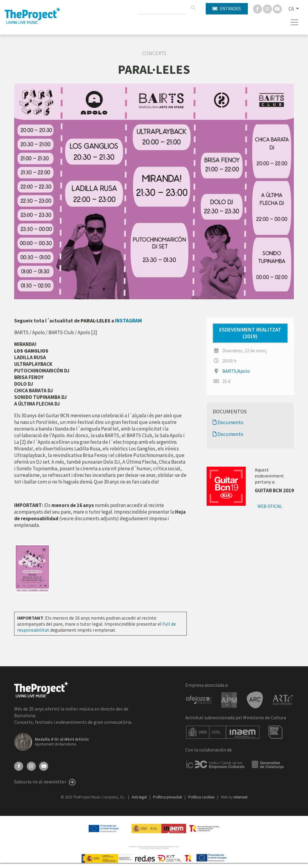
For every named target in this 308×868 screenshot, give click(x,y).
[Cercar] (193, 8)
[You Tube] (277, 8)
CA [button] (292, 9)
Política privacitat (168, 797)
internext (240, 797)
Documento (228, 422)
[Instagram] (268, 8)
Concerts (154, 53)
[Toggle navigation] (295, 22)
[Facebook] (258, 8)
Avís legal (140, 797)
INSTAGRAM (128, 321)
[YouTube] (44, 766)
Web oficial (270, 506)
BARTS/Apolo (236, 371)
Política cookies (202, 797)
